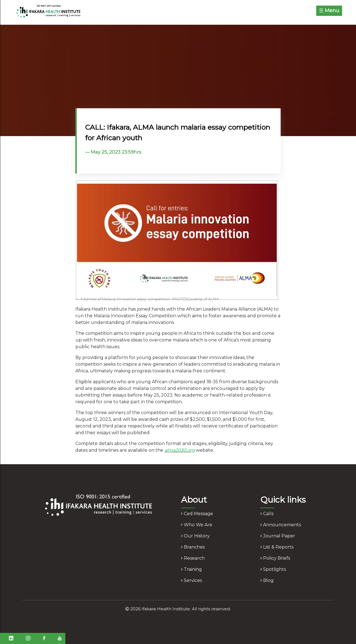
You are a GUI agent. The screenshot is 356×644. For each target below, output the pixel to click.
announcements (281, 525)
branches (193, 547)
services (191, 580)
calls (267, 514)
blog (267, 580)
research (193, 558)
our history (195, 536)
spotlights (273, 569)
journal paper (278, 536)
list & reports (277, 547)
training (191, 569)
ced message (197, 514)
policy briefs (275, 558)
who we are (197, 525)
